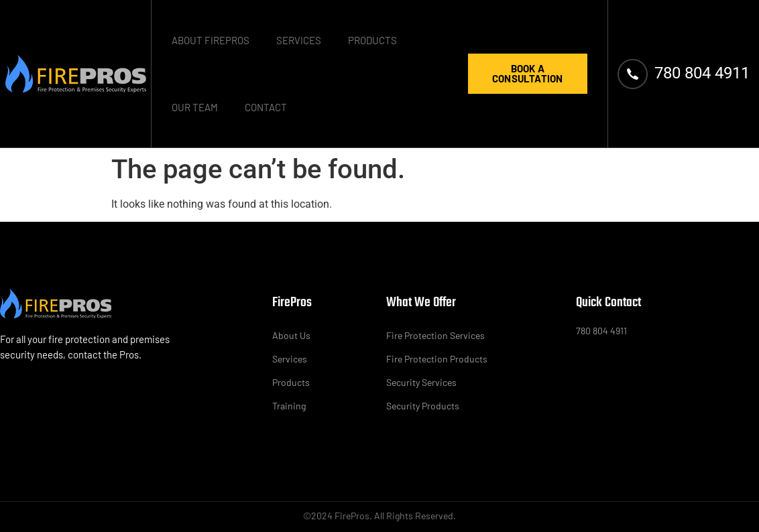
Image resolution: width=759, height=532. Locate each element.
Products (372, 40)
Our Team (195, 107)
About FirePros (211, 40)
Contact (266, 107)
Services (299, 40)
